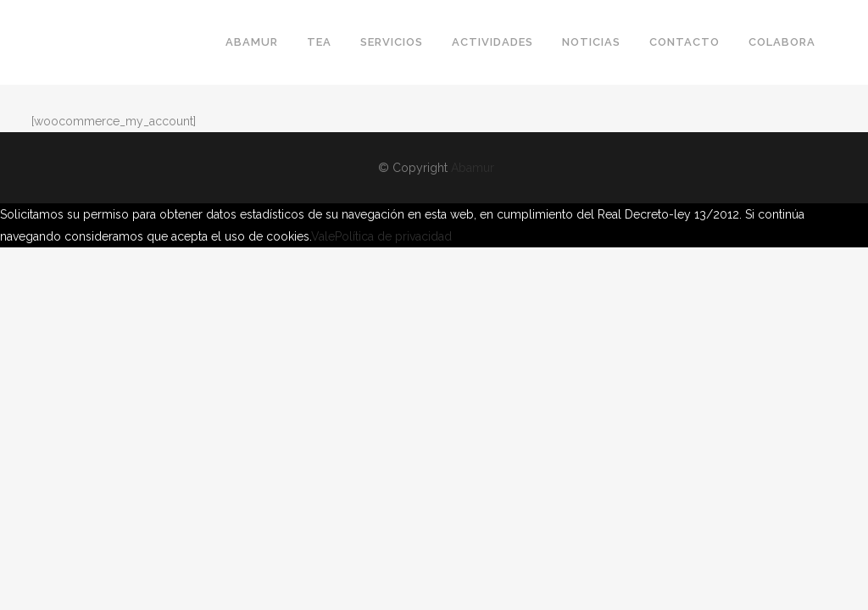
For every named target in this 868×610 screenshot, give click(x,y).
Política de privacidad (393, 236)
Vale (323, 236)
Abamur (473, 168)
